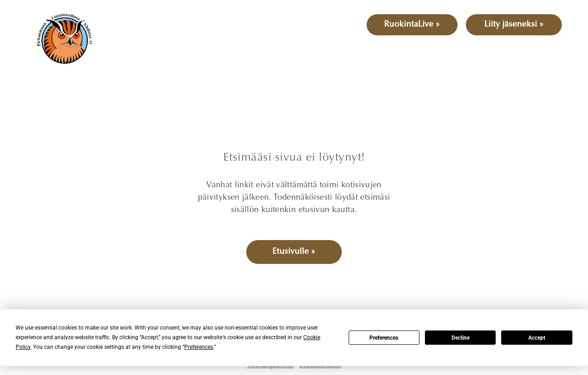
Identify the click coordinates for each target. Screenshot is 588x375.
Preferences (384, 338)
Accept (537, 338)
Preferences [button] (199, 347)
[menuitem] (144, 50)
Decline (461, 338)
